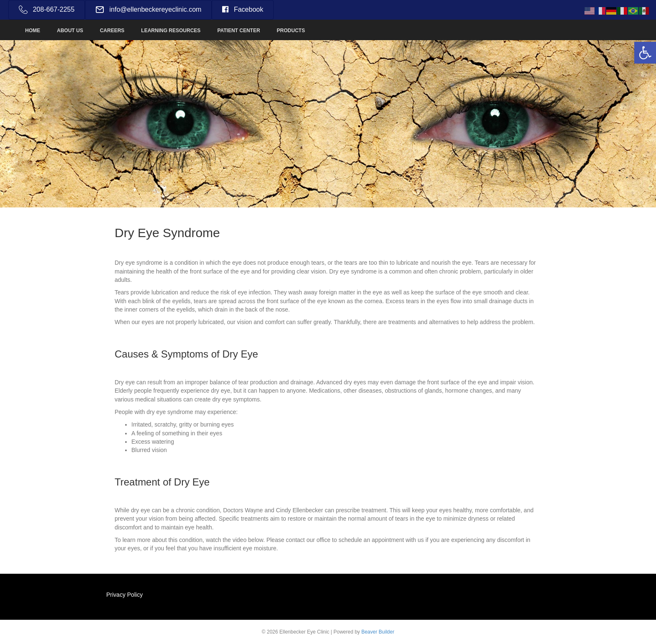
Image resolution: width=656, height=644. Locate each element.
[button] (645, 53)
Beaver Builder (378, 632)
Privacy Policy (124, 595)
